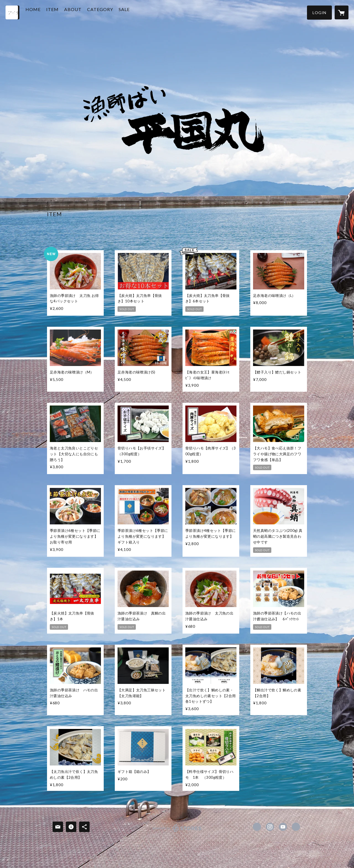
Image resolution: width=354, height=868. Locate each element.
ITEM (63, 12)
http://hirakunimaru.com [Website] (296, 827)
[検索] (12, 12)
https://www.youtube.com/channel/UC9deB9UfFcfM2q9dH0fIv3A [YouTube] (283, 827)
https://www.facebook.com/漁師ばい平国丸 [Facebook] (257, 827)
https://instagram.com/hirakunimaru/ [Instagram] (270, 827)
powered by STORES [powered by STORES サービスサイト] (177, 832)
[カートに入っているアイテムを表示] (342, 12)
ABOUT (83, 12)
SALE (135, 12)
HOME (44, 12)
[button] (319, 13)
